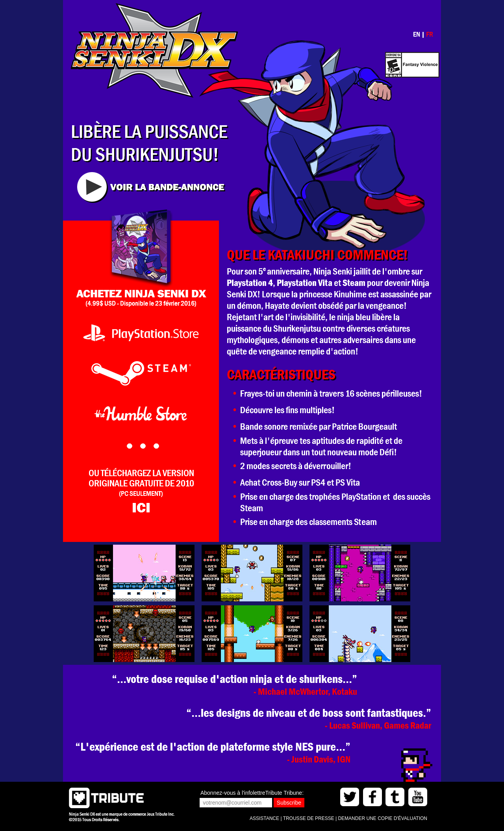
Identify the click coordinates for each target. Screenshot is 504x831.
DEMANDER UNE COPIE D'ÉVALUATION (383, 818)
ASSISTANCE (264, 818)
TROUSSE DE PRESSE (309, 818)
